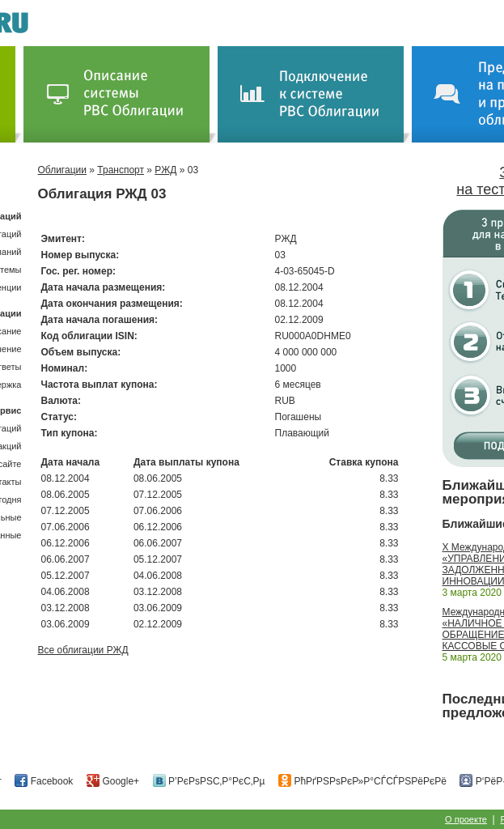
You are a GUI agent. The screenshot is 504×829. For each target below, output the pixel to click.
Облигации (62, 170)
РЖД (165, 170)
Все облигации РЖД (83, 650)
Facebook (44, 781)
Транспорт (121, 170)
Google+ (113, 781)
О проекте (466, 819)
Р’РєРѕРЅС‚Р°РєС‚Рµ (209, 781)
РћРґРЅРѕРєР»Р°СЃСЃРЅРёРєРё (362, 781)
